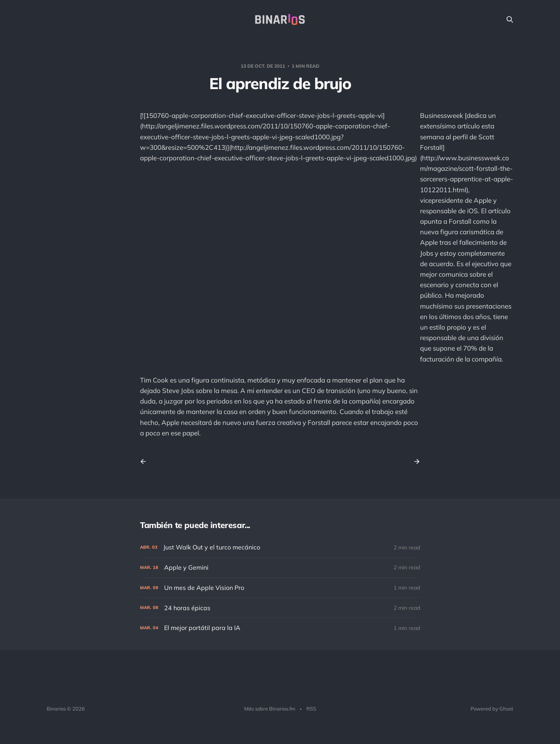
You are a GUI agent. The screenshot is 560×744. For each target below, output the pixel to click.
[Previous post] (146, 461)
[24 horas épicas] (280, 608)
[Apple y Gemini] (280, 568)
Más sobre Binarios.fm (270, 709)
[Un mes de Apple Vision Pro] (280, 588)
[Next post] (414, 461)
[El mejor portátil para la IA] (280, 628)
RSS (311, 709)
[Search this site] (510, 19)
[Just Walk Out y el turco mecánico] (280, 547)
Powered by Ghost (492, 709)
